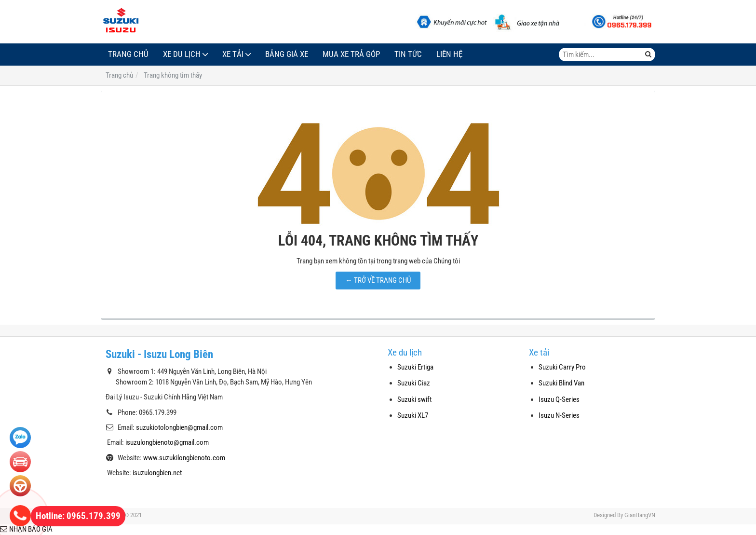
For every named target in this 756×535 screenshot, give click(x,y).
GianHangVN (640, 515)
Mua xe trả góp (351, 54)
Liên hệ (449, 54)
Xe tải (233, 54)
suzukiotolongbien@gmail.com (179, 427)
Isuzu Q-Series (559, 399)
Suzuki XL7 (413, 415)
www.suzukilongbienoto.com (184, 458)
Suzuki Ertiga (415, 367)
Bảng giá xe (287, 54)
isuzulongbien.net (157, 473)
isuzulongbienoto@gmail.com (167, 442)
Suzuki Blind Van (561, 383)
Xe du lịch (182, 54)
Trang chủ (128, 54)
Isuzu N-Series (559, 415)
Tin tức (408, 54)
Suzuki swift (414, 399)
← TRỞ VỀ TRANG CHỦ (378, 280)
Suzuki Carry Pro (562, 367)
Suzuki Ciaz (414, 383)
